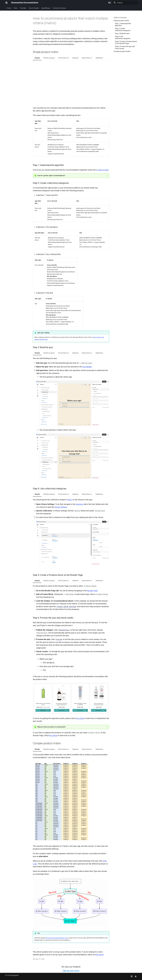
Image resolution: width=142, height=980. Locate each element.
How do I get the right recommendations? (51, 176)
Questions (80, 504)
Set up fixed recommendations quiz (56, 938)
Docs (16, 8)
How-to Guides (34, 8)
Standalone (99, 58)
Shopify (37, 58)
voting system (103, 170)
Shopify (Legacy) (49, 58)
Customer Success (59, 8)
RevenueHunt (14, 975)
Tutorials (23, 8)
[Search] (125, 3)
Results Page (92, 591)
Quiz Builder (87, 367)
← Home (8, 8)
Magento (75, 58)
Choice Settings (61, 507)
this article (80, 718)
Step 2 (70, 500)
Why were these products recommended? (52, 727)
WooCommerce (64, 58)
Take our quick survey (71, 971)
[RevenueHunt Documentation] (6, 3)
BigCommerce (87, 58)
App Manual (46, 8)
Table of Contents (120, 18)
